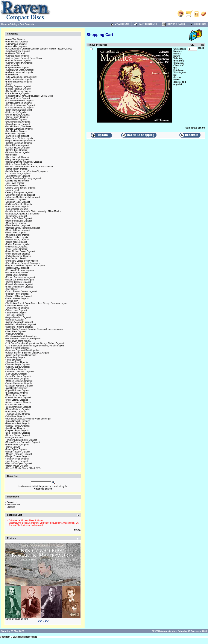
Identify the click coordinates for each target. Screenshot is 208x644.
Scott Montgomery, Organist (20, 287)
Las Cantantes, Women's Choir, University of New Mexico (34, 211)
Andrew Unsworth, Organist (19, 63)
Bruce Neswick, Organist (18, 421)
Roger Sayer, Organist (17, 275)
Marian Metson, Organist (18, 409)
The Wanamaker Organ (17, 306)
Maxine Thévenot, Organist (19, 454)
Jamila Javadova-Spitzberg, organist (24, 178)
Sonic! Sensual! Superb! (17, 619)
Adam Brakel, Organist (17, 42)
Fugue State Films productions (21, 141)
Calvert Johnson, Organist (19, 398)
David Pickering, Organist (18, 122)
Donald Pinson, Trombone (19, 127)
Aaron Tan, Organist (16, 39)
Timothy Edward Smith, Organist (22, 440)
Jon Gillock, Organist (16, 200)
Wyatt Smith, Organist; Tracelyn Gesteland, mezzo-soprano (34, 329)
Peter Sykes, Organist (17, 449)
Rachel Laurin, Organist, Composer (23, 263)
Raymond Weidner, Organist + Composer (26, 266)
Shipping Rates (174, 24)
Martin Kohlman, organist (18, 230)
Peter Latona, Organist (17, 400)
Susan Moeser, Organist (18, 299)
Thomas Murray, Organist (18, 414)
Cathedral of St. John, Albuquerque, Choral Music (30, 96)
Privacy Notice (14, 505)
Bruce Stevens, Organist (18, 445)
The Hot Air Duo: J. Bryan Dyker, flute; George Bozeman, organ (36, 303)
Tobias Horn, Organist (17, 310)
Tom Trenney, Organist (17, 461)
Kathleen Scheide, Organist (19, 204)
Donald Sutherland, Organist (20, 129)
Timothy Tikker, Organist (18, 459)
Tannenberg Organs (16, 357)
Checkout (197, 24)
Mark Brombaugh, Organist (19, 221)
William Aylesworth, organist (20, 322)
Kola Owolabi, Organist (17, 209)
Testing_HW (12, 301)
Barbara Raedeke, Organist (19, 82)
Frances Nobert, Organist (18, 423)
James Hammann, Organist (19, 383)
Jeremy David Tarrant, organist (21, 188)
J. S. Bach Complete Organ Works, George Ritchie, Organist (35, 343)
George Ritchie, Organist (18, 435)
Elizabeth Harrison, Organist (20, 386)
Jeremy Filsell (13, 190)
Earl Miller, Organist (16, 134)
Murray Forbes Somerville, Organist (23, 442)
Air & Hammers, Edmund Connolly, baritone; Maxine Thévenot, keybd (39, 49)
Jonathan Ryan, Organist (18, 202)
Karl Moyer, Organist (16, 412)
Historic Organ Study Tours (19, 164)
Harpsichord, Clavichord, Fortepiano (23, 339)
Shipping (11, 507)
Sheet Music (12, 289)
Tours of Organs (14, 360)
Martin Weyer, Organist (17, 466)
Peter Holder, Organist (17, 249)
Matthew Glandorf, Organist (19, 381)
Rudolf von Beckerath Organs (20, 280)
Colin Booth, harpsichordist (19, 110)
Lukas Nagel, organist (17, 216)
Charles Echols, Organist (18, 98)
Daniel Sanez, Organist (17, 117)
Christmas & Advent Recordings (21, 336)
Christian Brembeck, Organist (20, 101)
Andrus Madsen (14, 65)
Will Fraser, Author (15, 320)
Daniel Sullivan (13, 447)
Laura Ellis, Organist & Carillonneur (23, 214)
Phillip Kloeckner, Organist (19, 256)
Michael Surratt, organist (18, 235)
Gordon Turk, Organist (17, 150)
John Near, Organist (16, 416)
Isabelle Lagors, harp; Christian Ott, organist (27, 171)
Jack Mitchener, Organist (18, 176)
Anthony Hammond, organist (20, 72)
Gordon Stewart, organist (18, 148)
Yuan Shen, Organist (16, 332)
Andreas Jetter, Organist (18, 56)
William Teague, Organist (18, 452)
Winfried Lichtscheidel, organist (21, 324)
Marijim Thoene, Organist (18, 456)
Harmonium (12, 155)
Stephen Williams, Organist (19, 296)
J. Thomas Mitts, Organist (18, 174)
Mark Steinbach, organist (18, 225)
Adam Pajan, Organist (17, 44)
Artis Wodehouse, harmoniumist (21, 77)
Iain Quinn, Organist (16, 428)
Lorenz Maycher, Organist (19, 407)
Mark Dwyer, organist (16, 223)
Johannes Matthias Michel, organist (23, 197)
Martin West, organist (16, 233)
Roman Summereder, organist (20, 277)
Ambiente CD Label (16, 53)
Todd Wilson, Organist (17, 313)
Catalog (13, 24)
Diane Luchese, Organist (18, 124)
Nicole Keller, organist (17, 242)
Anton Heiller (12, 75)
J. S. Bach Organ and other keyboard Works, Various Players (35, 346)
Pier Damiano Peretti (16, 258)
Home (4, 24)
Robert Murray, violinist (17, 273)
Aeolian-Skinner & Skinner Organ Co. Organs (28, 353)
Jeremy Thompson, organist (20, 192)
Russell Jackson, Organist (19, 282)
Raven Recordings (28, 637)
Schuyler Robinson (15, 438)
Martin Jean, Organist (17, 395)
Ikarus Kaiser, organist (17, 169)
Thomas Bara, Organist (17, 362)
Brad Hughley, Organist (17, 393)
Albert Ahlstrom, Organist (18, 51)
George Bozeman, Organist (19, 143)
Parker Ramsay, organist (18, 244)
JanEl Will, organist (15, 183)
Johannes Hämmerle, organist (20, 195)
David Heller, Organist (17, 119)
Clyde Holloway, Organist (18, 390)
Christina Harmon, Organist (19, 103)
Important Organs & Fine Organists (23, 350)
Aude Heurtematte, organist (19, 79)
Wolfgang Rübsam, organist (19, 327)
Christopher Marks (15, 405)
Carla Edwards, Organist (18, 94)
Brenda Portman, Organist (19, 89)
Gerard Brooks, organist (18, 145)
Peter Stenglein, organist (18, 254)
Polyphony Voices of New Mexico (22, 261)
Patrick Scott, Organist (17, 247)
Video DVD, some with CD (19, 341)
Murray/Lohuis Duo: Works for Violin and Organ (29, 419)
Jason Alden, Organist (17, 185)
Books (9, 84)
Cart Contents (27, 24)
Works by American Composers (21, 355)
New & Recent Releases (18, 348)
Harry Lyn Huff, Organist (18, 157)
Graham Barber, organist (18, 152)
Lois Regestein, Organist (18, 433)
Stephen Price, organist (17, 294)
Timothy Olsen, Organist (18, 308)
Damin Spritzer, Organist (18, 115)
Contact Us (12, 502)
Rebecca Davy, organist (17, 268)
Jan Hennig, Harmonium (18, 181)
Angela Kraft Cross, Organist (20, 70)
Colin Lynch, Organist (16, 112)
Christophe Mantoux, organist (20, 108)
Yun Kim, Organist (15, 334)
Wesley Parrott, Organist (18, 426)
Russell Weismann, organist (20, 284)
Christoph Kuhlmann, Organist (21, 105)
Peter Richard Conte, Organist (21, 251)
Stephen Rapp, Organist (18, 431)
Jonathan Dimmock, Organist (20, 372)
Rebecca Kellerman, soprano (20, 270)
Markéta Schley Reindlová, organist (23, 228)
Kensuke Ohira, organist (18, 207)
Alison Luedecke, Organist (19, 402)
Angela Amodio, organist (18, 68)
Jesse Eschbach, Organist (19, 376)
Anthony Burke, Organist (18, 367)
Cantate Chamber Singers (19, 91)
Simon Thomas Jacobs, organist (22, 291)
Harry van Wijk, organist (18, 160)
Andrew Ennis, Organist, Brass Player (24, 58)
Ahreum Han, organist (17, 46)
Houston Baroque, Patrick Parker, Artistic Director (30, 167)
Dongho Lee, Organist (17, 131)
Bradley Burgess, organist (19, 86)
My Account (119, 24)
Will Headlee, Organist (17, 388)
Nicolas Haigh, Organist (17, 240)
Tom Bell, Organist (15, 315)
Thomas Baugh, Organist (18, 365)
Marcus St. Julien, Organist (19, 218)
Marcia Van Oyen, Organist (19, 464)
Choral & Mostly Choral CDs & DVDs (24, 468)
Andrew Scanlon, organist (18, 61)
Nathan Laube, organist (17, 237)
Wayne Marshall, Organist (19, 317)
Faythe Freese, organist (18, 136)
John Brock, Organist (16, 369)
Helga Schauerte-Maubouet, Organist (24, 162)
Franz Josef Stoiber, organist (20, 138)
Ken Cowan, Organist (16, 374)
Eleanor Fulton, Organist (18, 379)
